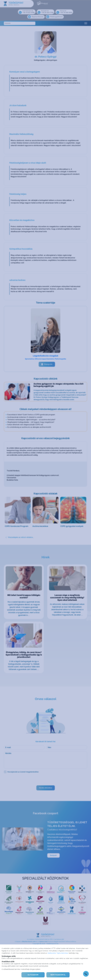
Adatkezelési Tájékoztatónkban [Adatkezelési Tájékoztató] (58, 953)
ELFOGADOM (33, 975)
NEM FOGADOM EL (58, 975)
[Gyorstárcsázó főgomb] (86, 974)
